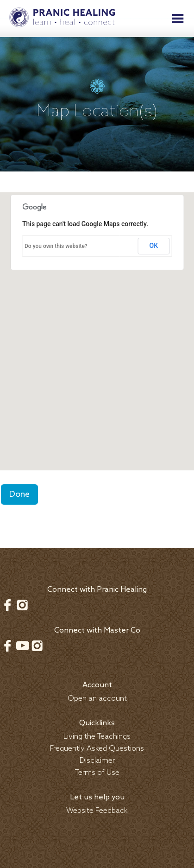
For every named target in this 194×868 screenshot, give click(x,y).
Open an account (97, 699)
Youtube (22, 646)
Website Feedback (97, 811)
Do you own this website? (56, 246)
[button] (97, 323)
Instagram (22, 605)
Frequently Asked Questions (97, 749)
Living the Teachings (97, 737)
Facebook (7, 605)
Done (19, 494)
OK (154, 246)
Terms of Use (97, 773)
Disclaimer (97, 761)
